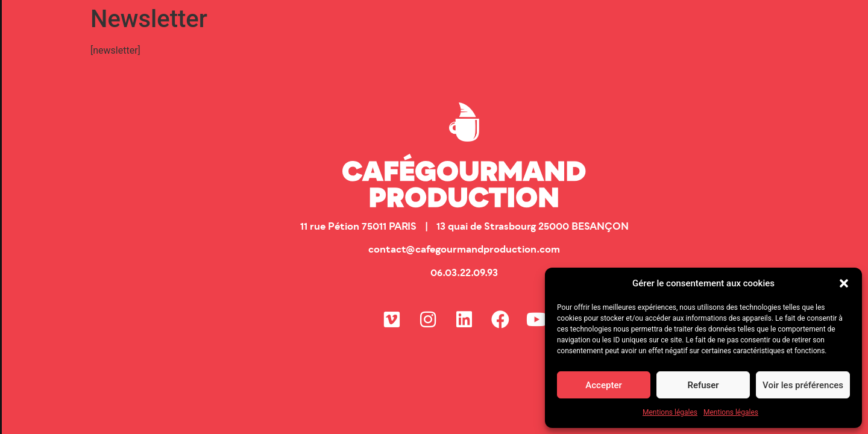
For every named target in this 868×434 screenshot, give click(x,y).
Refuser (703, 385)
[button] (844, 283)
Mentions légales (670, 412)
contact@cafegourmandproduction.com (464, 250)
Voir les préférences (803, 385)
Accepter (603, 385)
